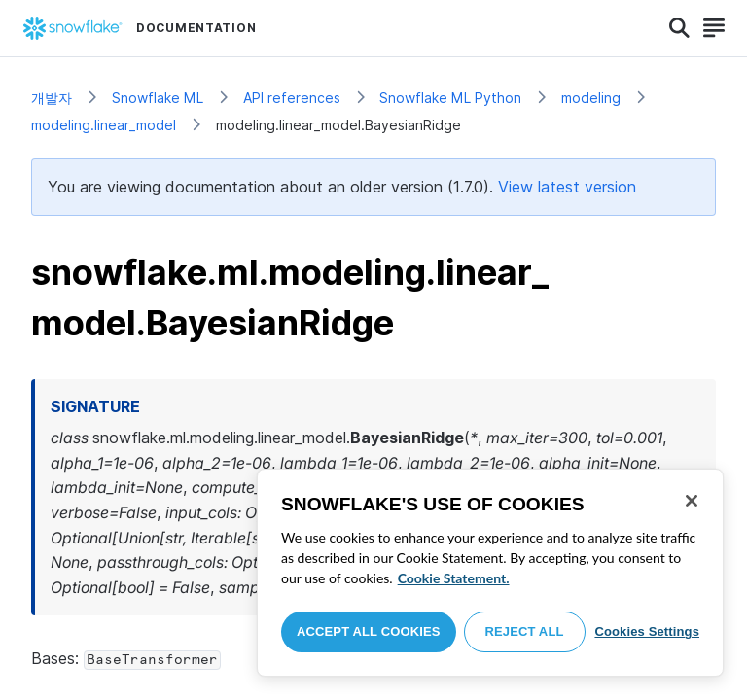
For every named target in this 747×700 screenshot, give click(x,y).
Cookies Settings (647, 631)
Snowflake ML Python (450, 98)
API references (292, 98)
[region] (490, 573)
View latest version (567, 187)
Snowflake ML (158, 98)
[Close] (692, 501)
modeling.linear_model (104, 125)
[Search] (679, 28)
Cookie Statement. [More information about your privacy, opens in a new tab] (454, 578)
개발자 (52, 98)
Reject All (525, 631)
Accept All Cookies (369, 631)
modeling (591, 98)
